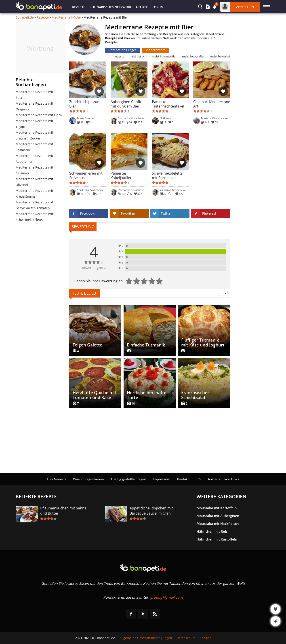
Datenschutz (186, 638)
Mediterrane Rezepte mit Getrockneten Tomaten (34, 205)
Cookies (205, 638)
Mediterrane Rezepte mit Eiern (39, 115)
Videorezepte (156, 50)
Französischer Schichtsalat (195, 395)
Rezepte (79, 7)
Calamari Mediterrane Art (212, 104)
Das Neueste (57, 479)
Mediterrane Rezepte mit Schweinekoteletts (34, 217)
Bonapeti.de (25, 17)
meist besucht (138, 56)
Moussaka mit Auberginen (218, 516)
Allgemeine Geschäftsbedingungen (146, 638)
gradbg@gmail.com (166, 597)
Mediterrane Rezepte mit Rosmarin (34, 147)
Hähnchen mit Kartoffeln (217, 539)
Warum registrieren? (89, 479)
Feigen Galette (87, 345)
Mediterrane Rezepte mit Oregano (34, 106)
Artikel (142, 7)
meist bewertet (220, 56)
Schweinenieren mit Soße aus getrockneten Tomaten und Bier (86, 175)
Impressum (162, 479)
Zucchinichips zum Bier (85, 104)
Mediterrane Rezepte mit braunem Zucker (34, 135)
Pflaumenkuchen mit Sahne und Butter (63, 511)
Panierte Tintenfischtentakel (168, 104)
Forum (158, 7)
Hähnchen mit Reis (212, 531)
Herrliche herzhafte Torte (147, 395)
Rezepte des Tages (123, 50)
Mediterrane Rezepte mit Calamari (34, 170)
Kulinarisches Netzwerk (110, 7)
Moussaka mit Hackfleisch (218, 524)
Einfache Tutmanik (146, 345)
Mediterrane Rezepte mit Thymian (34, 124)
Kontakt (183, 479)
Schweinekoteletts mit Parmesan (167, 175)
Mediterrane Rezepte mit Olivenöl (34, 182)
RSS (198, 479)
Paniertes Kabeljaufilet (121, 175)
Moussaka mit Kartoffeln (217, 508)
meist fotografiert (194, 56)
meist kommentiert (165, 56)
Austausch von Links (223, 479)
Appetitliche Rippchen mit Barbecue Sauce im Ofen (151, 511)
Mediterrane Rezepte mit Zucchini (34, 95)
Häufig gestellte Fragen (129, 479)
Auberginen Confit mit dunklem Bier (126, 104)
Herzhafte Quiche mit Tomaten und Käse (95, 395)
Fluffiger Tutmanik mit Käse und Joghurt (203, 342)
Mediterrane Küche (66, 17)
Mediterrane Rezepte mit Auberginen (34, 159)
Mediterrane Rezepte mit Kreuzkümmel (34, 193)
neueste (119, 56)
